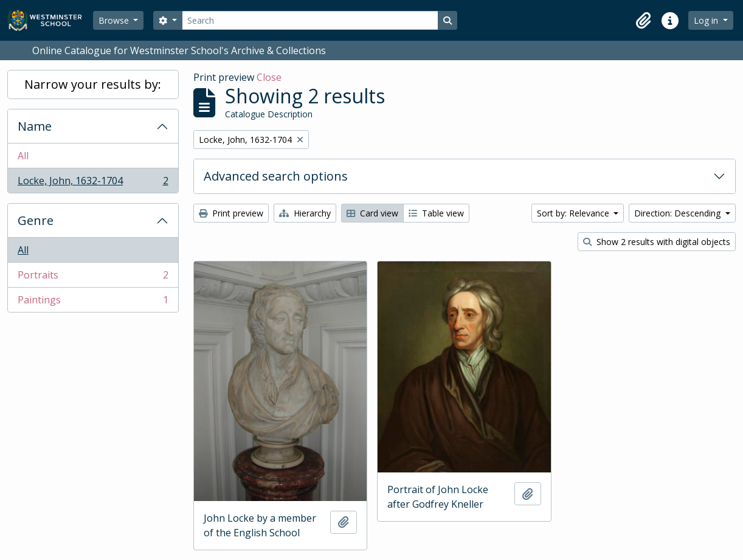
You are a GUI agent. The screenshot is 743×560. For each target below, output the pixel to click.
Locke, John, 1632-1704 (93, 183)
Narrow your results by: (93, 84)
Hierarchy (305, 213)
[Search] (310, 20)
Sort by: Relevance (574, 213)
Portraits (93, 278)
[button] (643, 21)
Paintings (93, 302)
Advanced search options (276, 176)
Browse (115, 20)
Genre (36, 220)
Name (35, 126)
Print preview (231, 213)
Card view (372, 213)
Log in (707, 20)
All (23, 156)
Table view (436, 213)
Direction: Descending (679, 213)
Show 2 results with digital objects (657, 242)
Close (269, 77)
